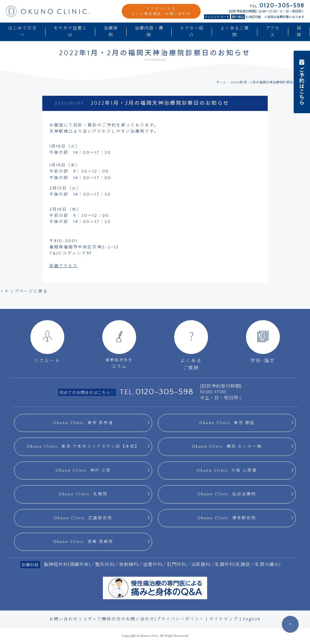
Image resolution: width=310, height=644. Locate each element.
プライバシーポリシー (180, 619)
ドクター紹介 (192, 32)
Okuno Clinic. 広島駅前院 (83, 518)
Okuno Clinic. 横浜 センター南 (227, 447)
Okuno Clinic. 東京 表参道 (83, 423)
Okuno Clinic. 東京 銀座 (227, 423)
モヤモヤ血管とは (70, 32)
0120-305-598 (164, 392)
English (252, 619)
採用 (299, 32)
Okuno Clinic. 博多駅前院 (227, 518)
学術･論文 (263, 342)
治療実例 (111, 32)
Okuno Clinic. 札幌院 (83, 494)
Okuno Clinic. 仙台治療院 (227, 494)
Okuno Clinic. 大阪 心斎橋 (227, 471)
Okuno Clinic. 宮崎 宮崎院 (83, 542)
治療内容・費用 (149, 32)
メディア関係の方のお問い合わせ (119, 619)
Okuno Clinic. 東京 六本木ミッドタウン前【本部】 (83, 447)
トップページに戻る (24, 291)
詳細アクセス (64, 266)
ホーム (221, 83)
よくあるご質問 (235, 32)
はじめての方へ (23, 32)
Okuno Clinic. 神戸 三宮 (83, 471)
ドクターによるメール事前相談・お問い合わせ (161, 11)
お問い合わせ (64, 619)
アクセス (273, 32)
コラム (119, 345)
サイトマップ (224, 619)
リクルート (47, 342)
